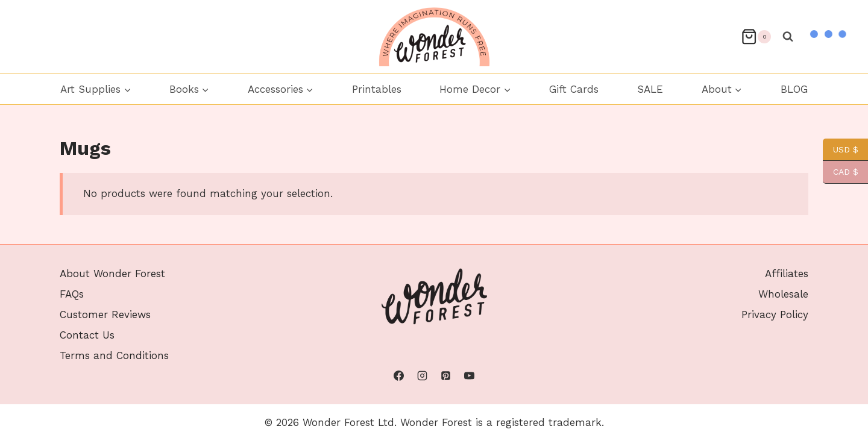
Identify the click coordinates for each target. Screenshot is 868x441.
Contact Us (87, 335)
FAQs (72, 294)
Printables (377, 89)
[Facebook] (398, 376)
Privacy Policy (775, 314)
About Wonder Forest (112, 274)
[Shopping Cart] (756, 36)
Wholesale (783, 294)
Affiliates (787, 274)
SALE (650, 89)
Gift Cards (574, 89)
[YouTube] (470, 376)
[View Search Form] (788, 37)
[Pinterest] (446, 376)
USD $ (841, 150)
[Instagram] (422, 376)
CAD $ (841, 172)
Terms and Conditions (114, 355)
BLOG (794, 89)
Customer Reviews (105, 314)
